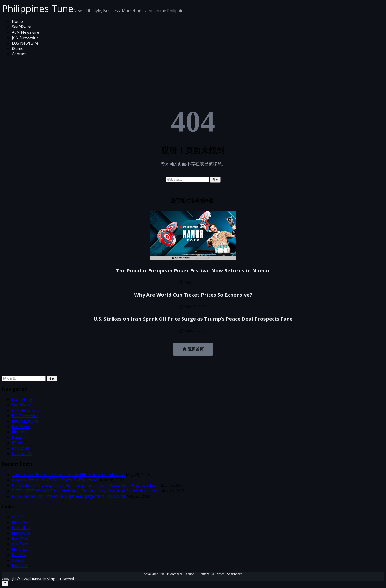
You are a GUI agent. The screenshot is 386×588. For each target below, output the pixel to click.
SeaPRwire (22, 27)
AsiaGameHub (154, 574)
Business (20, 437)
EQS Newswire (25, 43)
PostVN (19, 555)
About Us (20, 448)
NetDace (20, 549)
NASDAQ (20, 522)
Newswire (21, 533)
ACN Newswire (25, 32)
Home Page (23, 399)
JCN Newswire (25, 38)
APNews (218, 574)
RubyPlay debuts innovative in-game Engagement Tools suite (69, 496)
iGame (18, 48)
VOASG (18, 560)
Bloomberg (22, 528)
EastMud (20, 539)
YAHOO (19, 517)
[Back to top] (5, 583)
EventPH (20, 566)
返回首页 (193, 349)
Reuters (204, 574)
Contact (19, 54)
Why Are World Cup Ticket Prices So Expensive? (193, 295)
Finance (19, 432)
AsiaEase (20, 544)
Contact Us (22, 454)
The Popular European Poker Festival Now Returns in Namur (193, 271)
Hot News (21, 427)
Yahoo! (190, 574)
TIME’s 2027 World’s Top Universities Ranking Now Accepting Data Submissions (86, 491)
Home (17, 21)
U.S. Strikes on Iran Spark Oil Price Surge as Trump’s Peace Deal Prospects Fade (193, 319)
